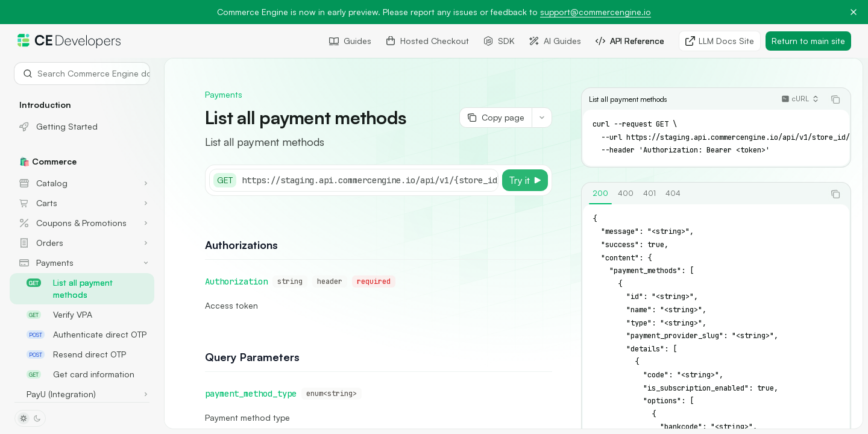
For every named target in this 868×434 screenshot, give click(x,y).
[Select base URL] (403, 180)
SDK (499, 41)
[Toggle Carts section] (82, 203)
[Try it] (525, 180)
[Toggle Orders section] (82, 243)
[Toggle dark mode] (30, 418)
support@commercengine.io (596, 12)
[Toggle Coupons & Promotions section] (82, 223)
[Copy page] (495, 118)
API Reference (630, 41)
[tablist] (703, 194)
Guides (350, 41)
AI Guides (555, 41)
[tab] (600, 193)
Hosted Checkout (427, 41)
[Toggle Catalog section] (82, 183)
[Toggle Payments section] (82, 263)
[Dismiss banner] (854, 12)
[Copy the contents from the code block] (835, 99)
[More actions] (542, 118)
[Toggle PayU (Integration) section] (82, 394)
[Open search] (82, 74)
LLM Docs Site (720, 41)
